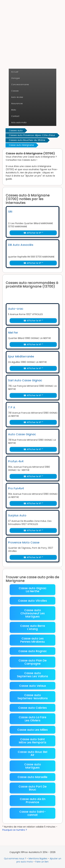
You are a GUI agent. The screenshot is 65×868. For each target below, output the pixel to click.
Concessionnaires (20, 85)
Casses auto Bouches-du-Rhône (27, 140)
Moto (14, 110)
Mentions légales (38, 859)
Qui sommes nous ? (15, 859)
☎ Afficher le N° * (33, 233)
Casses (15, 91)
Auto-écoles (17, 97)
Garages (16, 78)
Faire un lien (42, 862)
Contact (15, 116)
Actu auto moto (19, 122)
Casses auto (16, 130)
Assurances (17, 104)
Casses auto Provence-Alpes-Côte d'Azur (32, 135)
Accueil (15, 72)
